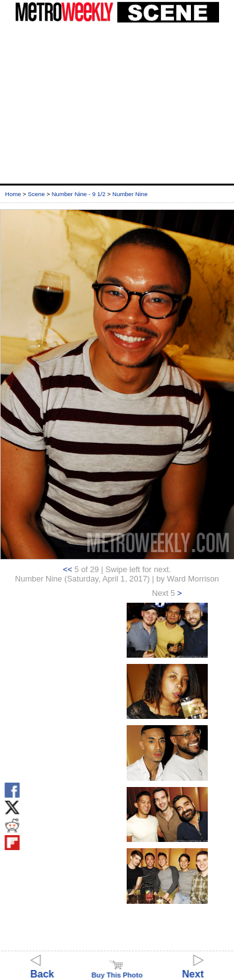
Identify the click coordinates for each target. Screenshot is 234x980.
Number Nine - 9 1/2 (79, 194)
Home (13, 194)
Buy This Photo (117, 971)
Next (193, 968)
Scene (37, 194)
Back (42, 968)
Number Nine (130, 194)
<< (68, 569)
